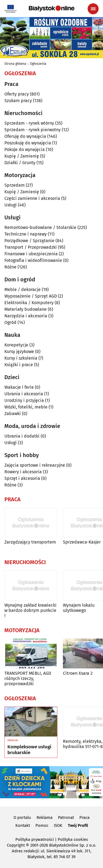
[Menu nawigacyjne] (93, 9)
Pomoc (42, 825)
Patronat (66, 817)
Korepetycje (16, 345)
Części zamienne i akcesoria (32, 198)
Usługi (11, 205)
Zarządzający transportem (30, 542)
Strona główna (15, 64)
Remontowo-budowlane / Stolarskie (40, 227)
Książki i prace (19, 365)
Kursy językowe (19, 352)
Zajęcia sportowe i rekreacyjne (35, 465)
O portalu (22, 817)
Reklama (44, 817)
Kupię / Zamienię (22, 156)
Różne (10, 267)
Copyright (16, 845)
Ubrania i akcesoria (24, 394)
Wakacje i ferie (19, 387)
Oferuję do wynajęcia (25, 136)
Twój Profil (78, 825)
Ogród (10, 322)
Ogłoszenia (38, 64)
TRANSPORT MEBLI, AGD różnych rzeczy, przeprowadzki (28, 678)
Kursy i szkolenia (21, 358)
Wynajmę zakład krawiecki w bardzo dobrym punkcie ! (30, 610)
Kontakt (23, 825)
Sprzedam (15, 185)
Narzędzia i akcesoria (26, 316)
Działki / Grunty (20, 163)
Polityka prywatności (35, 839)
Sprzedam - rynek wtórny (29, 123)
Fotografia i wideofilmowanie (33, 260)
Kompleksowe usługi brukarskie (29, 750)
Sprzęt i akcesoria (22, 478)
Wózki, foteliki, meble (26, 407)
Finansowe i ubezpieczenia (31, 254)
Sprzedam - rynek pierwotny (33, 130)
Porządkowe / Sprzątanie (29, 241)
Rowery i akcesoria (23, 472)
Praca (84, 817)
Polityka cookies (73, 839)
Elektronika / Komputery (29, 303)
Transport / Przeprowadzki (31, 247)
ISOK (58, 825)
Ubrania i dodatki (22, 436)
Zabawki (13, 414)
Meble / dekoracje (23, 289)
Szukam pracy (18, 101)
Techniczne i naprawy (26, 234)
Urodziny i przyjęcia (24, 400)
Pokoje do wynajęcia (25, 149)
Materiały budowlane (26, 309)
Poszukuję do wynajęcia (28, 143)
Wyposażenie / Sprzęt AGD (31, 296)
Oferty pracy (17, 94)
